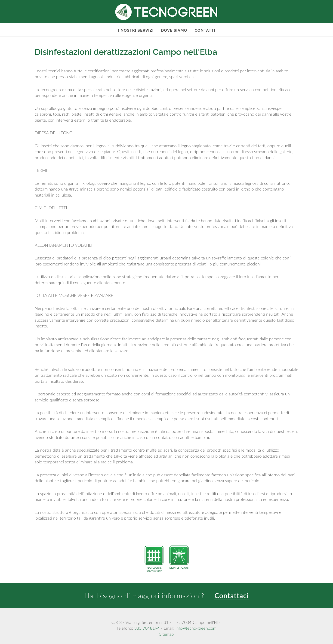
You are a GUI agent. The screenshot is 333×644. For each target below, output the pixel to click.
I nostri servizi (136, 30)
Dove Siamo (174, 30)
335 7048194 (147, 628)
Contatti (205, 30)
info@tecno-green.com (196, 628)
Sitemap (167, 634)
